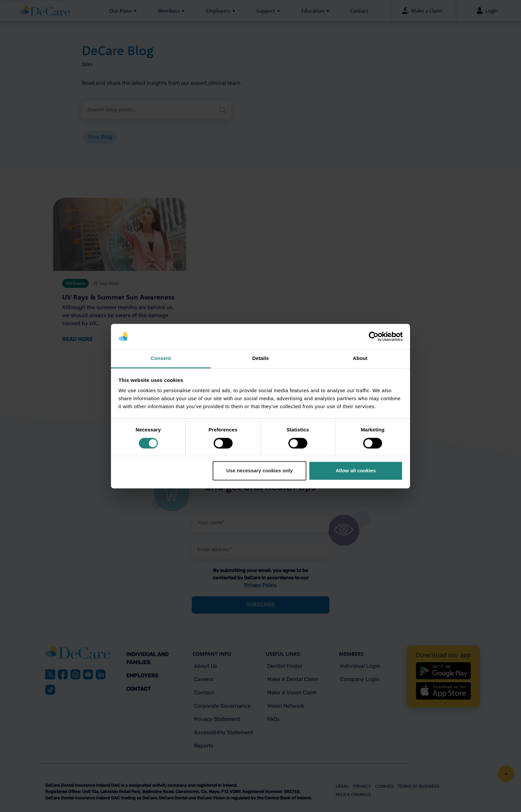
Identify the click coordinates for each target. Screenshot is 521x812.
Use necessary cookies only (260, 471)
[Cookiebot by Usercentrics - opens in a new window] (374, 336)
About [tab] (360, 358)
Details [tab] (260, 358)
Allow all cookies (356, 471)
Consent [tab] (161, 358)
